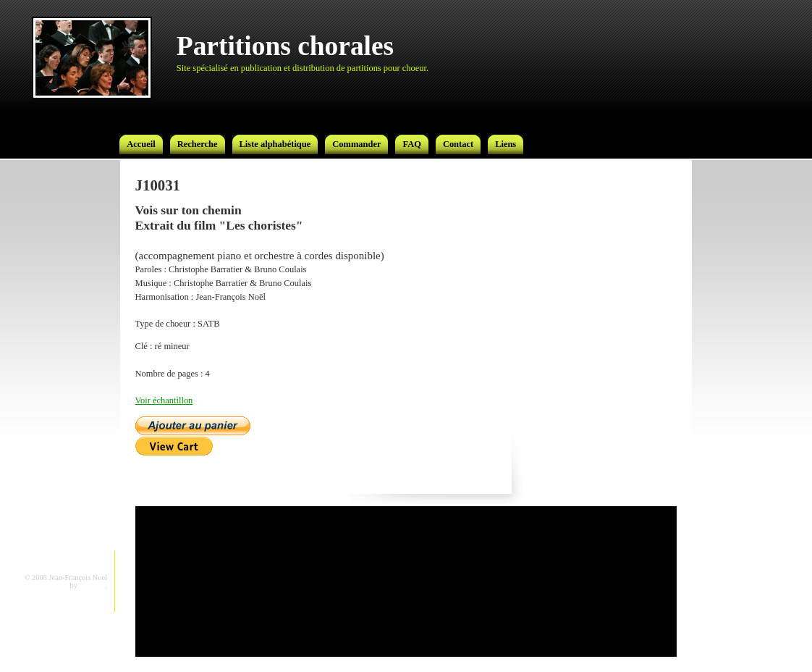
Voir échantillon (164, 400)
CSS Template (47, 585)
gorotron (93, 585)
